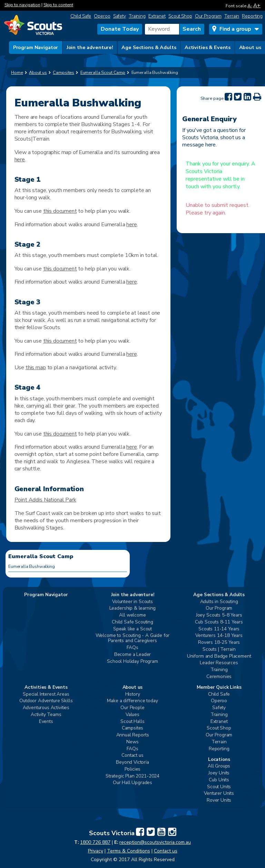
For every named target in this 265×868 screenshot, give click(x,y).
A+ (257, 5)
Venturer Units (219, 794)
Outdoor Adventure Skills (46, 701)
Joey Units (219, 773)
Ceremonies (219, 677)
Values (132, 715)
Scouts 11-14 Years (219, 629)
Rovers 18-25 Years (219, 643)
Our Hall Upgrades (132, 783)
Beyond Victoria (132, 762)
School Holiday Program (132, 662)
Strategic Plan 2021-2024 (132, 776)
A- (250, 6)
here (20, 160)
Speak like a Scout (132, 629)
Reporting (252, 16)
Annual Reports (133, 735)
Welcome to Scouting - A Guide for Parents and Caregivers (133, 638)
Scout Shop (180, 16)
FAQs (132, 648)
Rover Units (219, 800)
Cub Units (219, 780)
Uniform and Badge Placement (219, 656)
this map (36, 368)
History (133, 694)
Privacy (96, 851)
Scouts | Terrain (219, 650)
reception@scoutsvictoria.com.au (155, 842)
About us (250, 47)
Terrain (232, 16)
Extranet (157, 16)
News (132, 742)
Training (137, 16)
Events (46, 722)
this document (60, 211)
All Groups (219, 766)
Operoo (102, 16)
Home (17, 73)
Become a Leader (133, 655)
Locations (219, 760)
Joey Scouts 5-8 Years (219, 615)
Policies (133, 769)
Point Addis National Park (45, 500)
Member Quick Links (219, 688)
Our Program (208, 16)
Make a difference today (132, 701)
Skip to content (58, 5)
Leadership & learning (133, 608)
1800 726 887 (95, 842)
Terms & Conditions (129, 851)
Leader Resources (219, 663)
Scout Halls (132, 722)
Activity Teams (46, 715)
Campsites (133, 728)
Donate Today (120, 29)
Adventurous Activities (46, 708)
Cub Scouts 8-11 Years (219, 622)
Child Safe (81, 16)
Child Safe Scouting (132, 622)
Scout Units (219, 787)
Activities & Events (208, 47)
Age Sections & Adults (149, 47)
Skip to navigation (22, 5)
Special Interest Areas (46, 694)
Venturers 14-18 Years (219, 636)
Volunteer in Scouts (132, 602)
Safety (120, 16)
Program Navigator (36, 47)
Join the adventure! (90, 47)
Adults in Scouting (219, 602)
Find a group (235, 29)
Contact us (132, 756)
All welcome (132, 615)
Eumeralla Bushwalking (32, 566)
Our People (132, 708)
